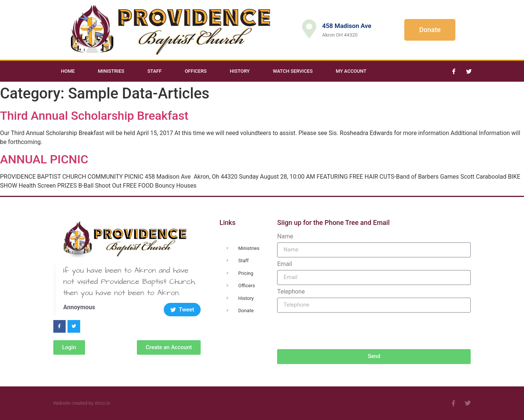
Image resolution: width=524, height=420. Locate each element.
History (240, 71)
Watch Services (293, 71)
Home (68, 71)
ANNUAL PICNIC (44, 159)
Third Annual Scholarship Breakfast (94, 116)
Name (285, 236)
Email (285, 264)
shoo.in (102, 403)
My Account (351, 71)
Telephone (291, 292)
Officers (196, 71)
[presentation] (334, 331)
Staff (154, 71)
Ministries (111, 71)
